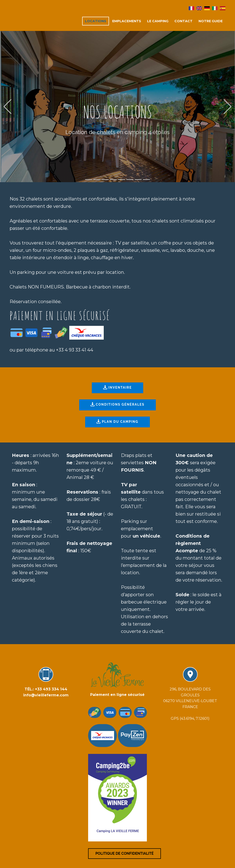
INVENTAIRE (117, 388)
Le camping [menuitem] (158, 21)
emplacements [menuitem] (127, 21)
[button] (7, 107)
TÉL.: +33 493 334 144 (46, 689)
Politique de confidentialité (125, 853)
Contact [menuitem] (183, 21)
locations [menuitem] (96, 21)
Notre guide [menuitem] (211, 21)
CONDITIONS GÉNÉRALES (117, 405)
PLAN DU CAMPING (117, 422)
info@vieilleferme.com (46, 695)
